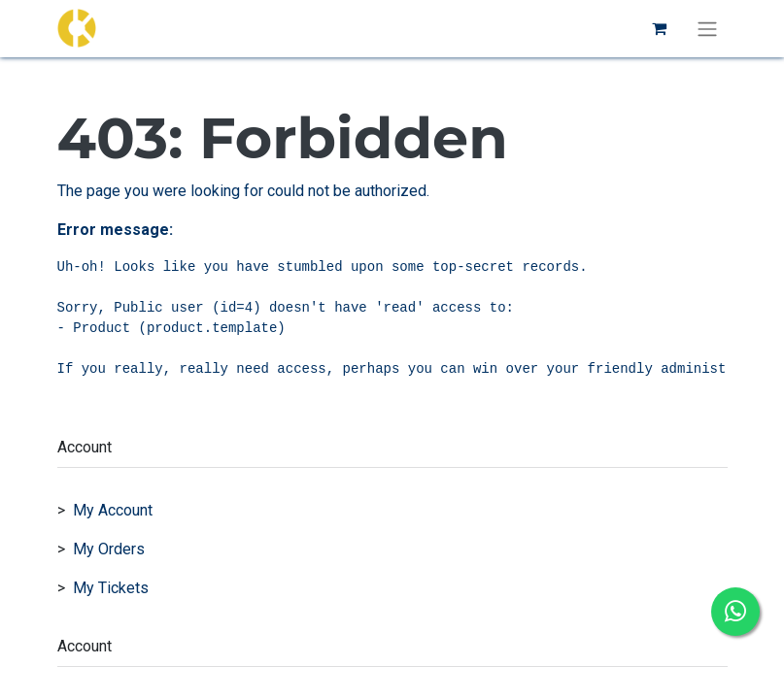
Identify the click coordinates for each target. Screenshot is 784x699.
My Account (113, 510)
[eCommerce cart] (660, 28)
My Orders (109, 549)
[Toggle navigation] (707, 29)
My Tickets (111, 588)
